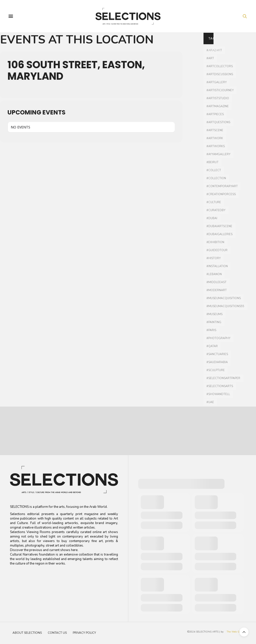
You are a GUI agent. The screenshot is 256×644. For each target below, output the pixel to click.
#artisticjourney (220, 90)
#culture (214, 202)
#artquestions (218, 122)
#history (214, 258)
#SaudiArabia (217, 362)
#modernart (217, 290)
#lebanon (214, 274)
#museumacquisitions (224, 298)
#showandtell (218, 394)
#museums (214, 314)
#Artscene (215, 130)
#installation (217, 266)
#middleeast (216, 282)
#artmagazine (218, 106)
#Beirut (212, 162)
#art (210, 58)
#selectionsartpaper (223, 378)
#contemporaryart (222, 186)
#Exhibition (215, 242)
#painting (214, 322)
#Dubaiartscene (219, 226)
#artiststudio (218, 98)
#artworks (216, 146)
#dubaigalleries (219, 234)
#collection (216, 178)
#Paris (211, 330)
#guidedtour (217, 250)
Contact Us (57, 633)
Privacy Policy (84, 633)
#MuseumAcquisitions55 (225, 306)
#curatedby (216, 210)
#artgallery (217, 82)
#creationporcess (221, 194)
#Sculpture (216, 370)
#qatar (212, 346)
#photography (218, 338)
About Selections (27, 633)
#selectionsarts (220, 386)
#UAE (210, 402)
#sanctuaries (217, 354)
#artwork (215, 138)
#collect (214, 170)
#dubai (212, 218)
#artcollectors (220, 66)
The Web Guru (235, 632)
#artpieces (215, 114)
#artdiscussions (220, 74)
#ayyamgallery (218, 154)
